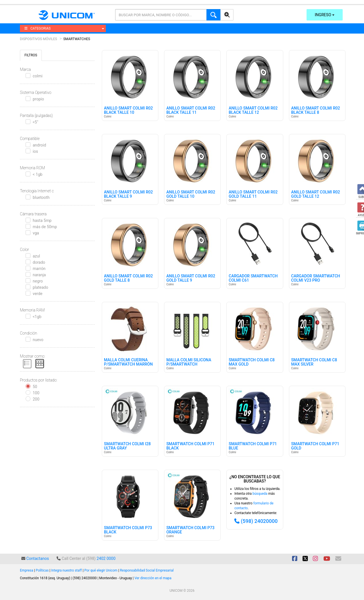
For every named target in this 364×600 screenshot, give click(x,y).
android (39, 145)
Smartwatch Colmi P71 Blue (253, 446)
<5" (35, 122)
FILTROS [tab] (31, 55)
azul (36, 256)
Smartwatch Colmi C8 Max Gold (252, 362)
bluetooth (41, 197)
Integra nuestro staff (67, 570)
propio (38, 99)
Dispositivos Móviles (39, 39)
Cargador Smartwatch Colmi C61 (253, 278)
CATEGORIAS (64, 28)
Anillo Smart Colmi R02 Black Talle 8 (316, 110)
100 (36, 393)
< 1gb (38, 174)
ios (35, 151)
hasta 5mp (42, 220)
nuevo (38, 340)
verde (38, 294)
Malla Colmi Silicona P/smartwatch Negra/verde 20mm (189, 364)
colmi (38, 76)
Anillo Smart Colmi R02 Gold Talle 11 (253, 194)
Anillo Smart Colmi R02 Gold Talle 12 (316, 194)
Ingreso (325, 15)
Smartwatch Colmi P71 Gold (315, 446)
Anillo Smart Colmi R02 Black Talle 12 (253, 110)
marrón (39, 269)
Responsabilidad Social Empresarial (147, 570)
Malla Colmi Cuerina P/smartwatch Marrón (129, 362)
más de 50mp (45, 227)
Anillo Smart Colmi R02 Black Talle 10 (129, 110)
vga (36, 233)
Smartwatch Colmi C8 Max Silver (314, 362)
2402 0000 (106, 558)
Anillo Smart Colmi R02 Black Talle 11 (191, 110)
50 (35, 387)
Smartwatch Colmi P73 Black (128, 530)
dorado (39, 262)
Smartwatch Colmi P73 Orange (190, 530)
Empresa (27, 570)
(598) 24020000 (259, 521)
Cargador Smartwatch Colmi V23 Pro (316, 278)
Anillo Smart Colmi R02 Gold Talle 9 (191, 278)
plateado (40, 287)
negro (38, 281)
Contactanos (38, 558)
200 (36, 399)
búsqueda (260, 494)
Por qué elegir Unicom (101, 570)
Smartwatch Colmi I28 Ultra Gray (127, 446)
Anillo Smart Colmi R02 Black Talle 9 (129, 194)
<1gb (37, 317)
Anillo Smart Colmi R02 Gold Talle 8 (129, 278)
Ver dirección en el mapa (153, 578)
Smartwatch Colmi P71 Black (190, 446)
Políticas (42, 570)
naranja (39, 275)
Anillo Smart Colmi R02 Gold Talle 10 (191, 194)
